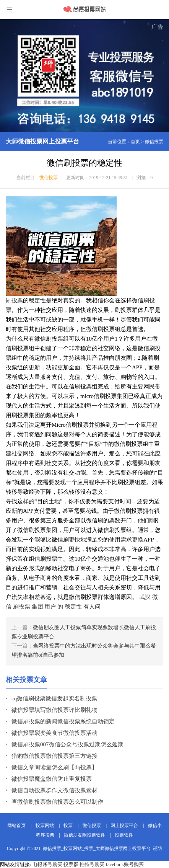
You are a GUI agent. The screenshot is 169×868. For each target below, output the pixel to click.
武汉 (145, 597)
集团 (37, 607)
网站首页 (16, 826)
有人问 (92, 607)
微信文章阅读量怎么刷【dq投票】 (54, 767)
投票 (17, 300)
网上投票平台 (124, 826)
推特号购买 (92, 864)
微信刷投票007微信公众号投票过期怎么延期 (67, 744)
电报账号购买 (47, 864)
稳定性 (73, 607)
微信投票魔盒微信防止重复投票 (52, 779)
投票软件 (124, 835)
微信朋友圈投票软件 (84, 835)
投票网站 (45, 826)
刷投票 (22, 607)
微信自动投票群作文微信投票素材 (54, 790)
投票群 (71, 864)
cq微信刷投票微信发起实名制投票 (54, 698)
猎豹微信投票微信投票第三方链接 (54, 756)
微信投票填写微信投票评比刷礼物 (54, 710)
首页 (135, 142)
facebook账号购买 (125, 864)
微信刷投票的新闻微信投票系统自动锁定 (63, 721)
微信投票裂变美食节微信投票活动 (54, 733)
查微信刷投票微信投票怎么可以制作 (57, 802)
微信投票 (154, 142)
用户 (50, 607)
